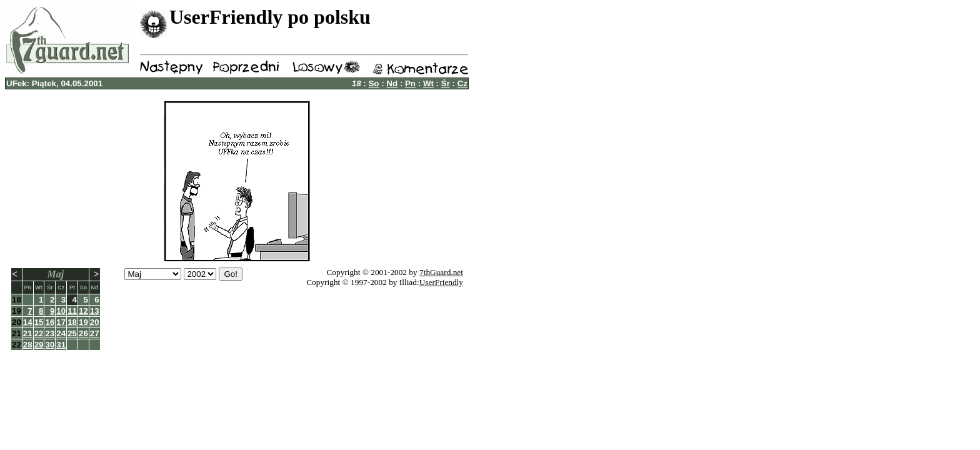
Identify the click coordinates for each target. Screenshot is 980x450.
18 (72, 322)
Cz (462, 83)
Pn (410, 83)
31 (61, 345)
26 (83, 333)
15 (39, 322)
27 (95, 333)
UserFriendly (441, 282)
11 (72, 311)
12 (83, 311)
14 (28, 322)
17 (61, 322)
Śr (446, 83)
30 (50, 345)
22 (39, 333)
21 (28, 333)
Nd (392, 83)
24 (61, 333)
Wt (428, 83)
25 (72, 333)
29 (39, 345)
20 (95, 322)
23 (50, 333)
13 (95, 311)
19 (83, 322)
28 (28, 345)
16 (50, 322)
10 (61, 311)
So (373, 83)
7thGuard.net (441, 272)
